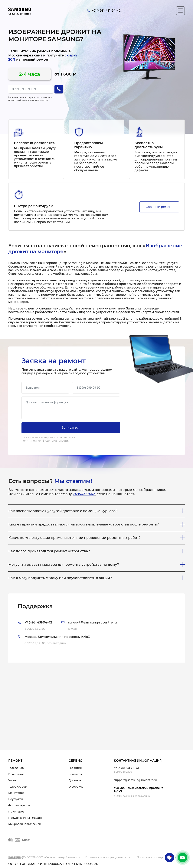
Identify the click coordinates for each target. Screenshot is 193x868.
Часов (12, 780)
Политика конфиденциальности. (108, 857)
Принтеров (16, 812)
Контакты (75, 774)
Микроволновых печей (25, 824)
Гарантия (75, 768)
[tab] (96, 628)
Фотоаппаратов (19, 805)
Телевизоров (18, 787)
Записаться (71, 428)
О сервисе (76, 787)
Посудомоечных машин (25, 818)
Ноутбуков (16, 799)
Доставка (75, 780)
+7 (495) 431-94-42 (126, 768)
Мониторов (16, 793)
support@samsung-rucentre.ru (135, 780)
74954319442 (84, 494)
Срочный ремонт (159, 207)
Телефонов (16, 768)
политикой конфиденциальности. (28, 100)
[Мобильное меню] (180, 11)
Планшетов (16, 774)
